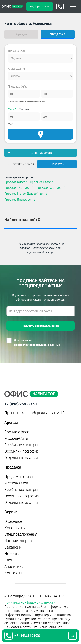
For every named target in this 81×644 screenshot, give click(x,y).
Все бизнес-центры (21, 445)
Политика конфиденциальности (30, 602)
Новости (12, 554)
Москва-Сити (16, 438)
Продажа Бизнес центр (20, 200)
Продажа (58, 34)
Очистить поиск (21, 164)
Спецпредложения (21, 534)
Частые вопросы (19, 541)
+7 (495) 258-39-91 (21, 404)
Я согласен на (37, 343)
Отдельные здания (21, 458)
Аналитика (14, 566)
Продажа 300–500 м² (51, 188)
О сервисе (13, 521)
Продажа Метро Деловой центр (26, 194)
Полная (24, 109)
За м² (12, 109)
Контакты (13, 573)
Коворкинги (15, 528)
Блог (9, 560)
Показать (57, 164)
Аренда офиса (17, 432)
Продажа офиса (19, 477)
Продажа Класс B (42, 182)
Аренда (21, 34)
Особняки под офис (21, 451)
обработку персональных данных (37, 345)
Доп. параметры (43, 153)
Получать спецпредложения (40, 326)
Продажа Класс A (16, 182)
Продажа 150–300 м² (19, 188)
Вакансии (13, 547)
